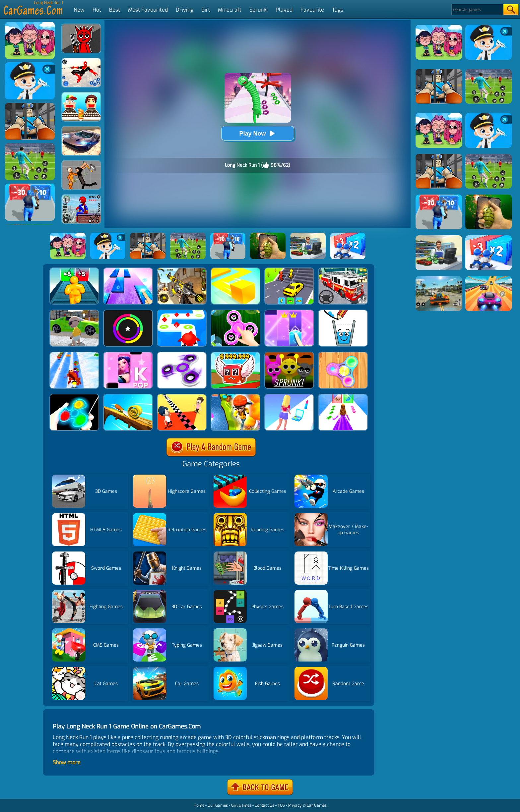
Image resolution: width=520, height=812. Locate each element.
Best (115, 10)
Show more (67, 762)
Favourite (312, 10)
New (79, 10)
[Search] (477, 9)
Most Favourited (148, 10)
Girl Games (241, 805)
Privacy (295, 805)
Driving (185, 10)
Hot (97, 10)
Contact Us (264, 805)
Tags (338, 10)
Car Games (317, 805)
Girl (206, 10)
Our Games (218, 805)
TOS (281, 805)
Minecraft (230, 10)
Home (199, 805)
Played (284, 10)
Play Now (257, 133)
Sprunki (259, 10)
